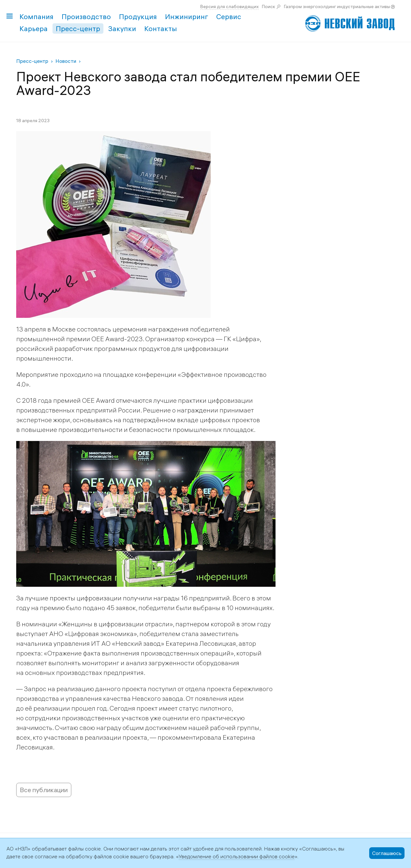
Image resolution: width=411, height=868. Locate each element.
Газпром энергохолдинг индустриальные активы (337, 6)
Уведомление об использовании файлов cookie (237, 856)
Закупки (122, 29)
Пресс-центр (78, 29)
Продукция (138, 17)
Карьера (34, 29)
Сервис (229, 17)
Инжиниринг (187, 17)
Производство (86, 17)
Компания (36, 17)
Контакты (161, 29)
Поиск (269, 6)
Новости (66, 61)
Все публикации (44, 790)
